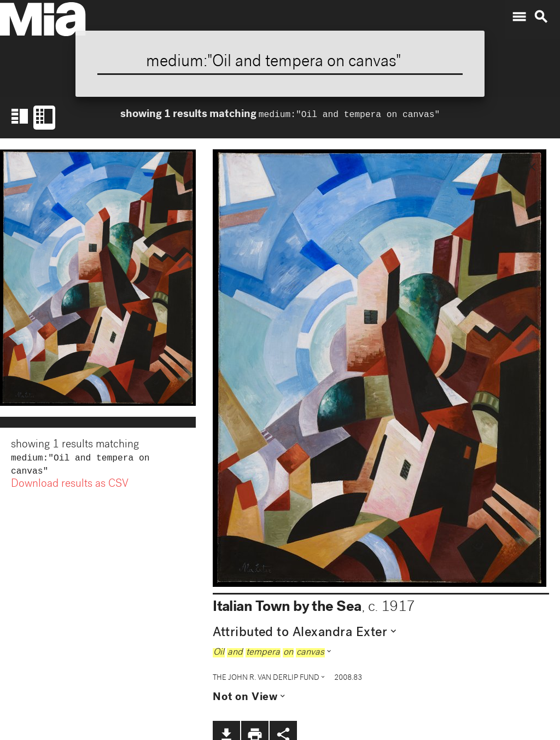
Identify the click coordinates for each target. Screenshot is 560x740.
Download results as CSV (70, 487)
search (541, 17)
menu (519, 17)
